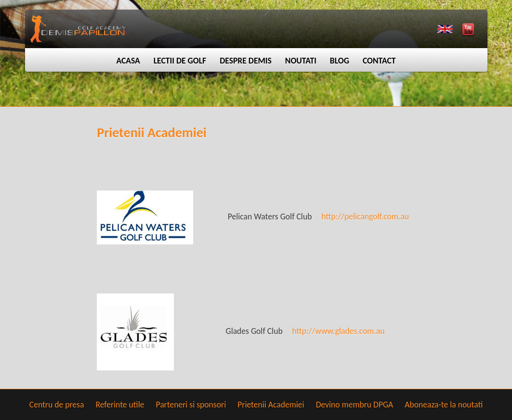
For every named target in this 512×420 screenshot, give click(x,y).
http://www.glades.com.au (339, 331)
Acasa (128, 61)
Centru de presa (57, 405)
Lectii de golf (180, 61)
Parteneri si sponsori (191, 405)
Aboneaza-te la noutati (444, 405)
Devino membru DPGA (355, 405)
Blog (340, 61)
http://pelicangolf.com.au (365, 216)
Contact (379, 61)
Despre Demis (246, 61)
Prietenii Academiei (271, 405)
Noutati (301, 61)
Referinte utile (120, 405)
